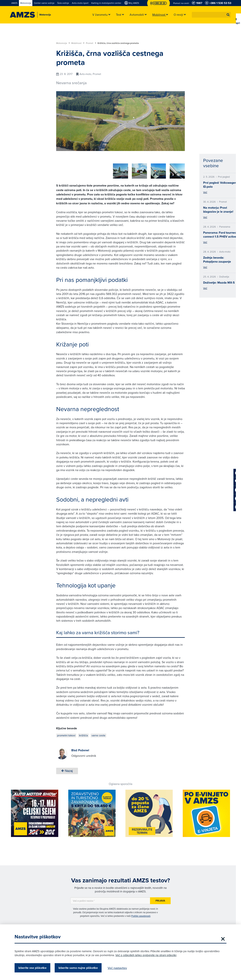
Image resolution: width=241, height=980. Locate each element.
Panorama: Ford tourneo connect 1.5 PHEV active (220, 235)
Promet (91, 43)
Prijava (160, 899)
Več (205, 192)
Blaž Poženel (80, 749)
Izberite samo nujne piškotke (78, 968)
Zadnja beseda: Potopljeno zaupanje (217, 260)
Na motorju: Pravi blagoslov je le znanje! (218, 210)
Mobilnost (78, 43)
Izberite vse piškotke (32, 968)
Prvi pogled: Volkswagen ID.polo (220, 185)
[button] (228, 15)
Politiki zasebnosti (141, 915)
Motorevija (63, 43)
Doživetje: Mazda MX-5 (219, 283)
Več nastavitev (117, 968)
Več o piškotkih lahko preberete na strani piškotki (146, 955)
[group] (81, 169)
